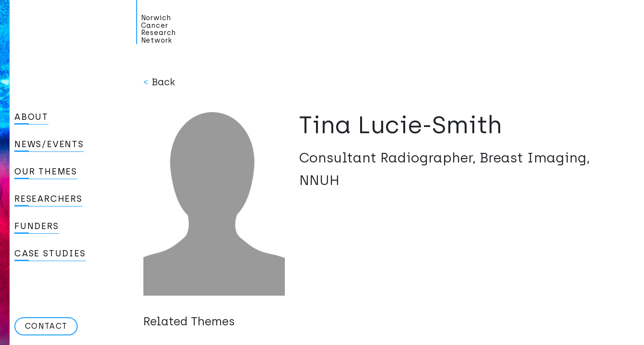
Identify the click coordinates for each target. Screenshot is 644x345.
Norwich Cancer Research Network (158, 29)
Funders (37, 226)
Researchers (48, 199)
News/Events (49, 144)
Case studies (50, 253)
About (31, 117)
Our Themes (46, 172)
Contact (46, 326)
